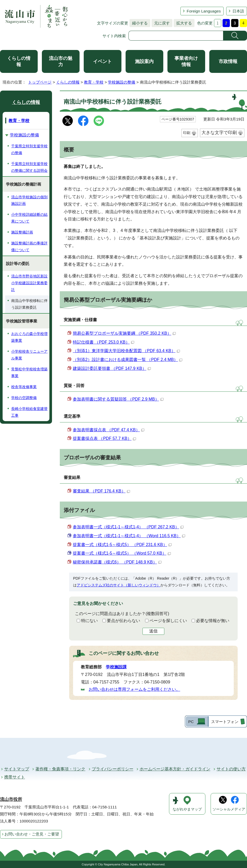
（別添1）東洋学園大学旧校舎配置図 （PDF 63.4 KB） (126, 351)
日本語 (238, 11)
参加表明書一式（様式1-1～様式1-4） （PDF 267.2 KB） (128, 527)
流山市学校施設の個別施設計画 (29, 200)
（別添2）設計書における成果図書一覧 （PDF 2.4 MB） (128, 360)
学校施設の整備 (122, 82)
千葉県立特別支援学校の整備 (29, 149)
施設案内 (144, 61)
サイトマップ (17, 769)
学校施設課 (116, 667)
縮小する (139, 23)
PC (191, 722)
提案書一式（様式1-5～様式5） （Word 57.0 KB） (122, 553)
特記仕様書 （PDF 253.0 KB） (103, 342)
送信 (153, 631)
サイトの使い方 (231, 769)
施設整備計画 (22, 232)
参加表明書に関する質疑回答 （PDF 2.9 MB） (118, 399)
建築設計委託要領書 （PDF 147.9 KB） (112, 368)
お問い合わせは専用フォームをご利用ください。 (134, 689)
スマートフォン (225, 722)
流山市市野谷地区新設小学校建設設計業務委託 (29, 283)
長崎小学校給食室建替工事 (29, 412)
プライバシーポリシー (113, 769)
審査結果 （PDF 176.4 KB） (101, 491)
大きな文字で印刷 (219, 133)
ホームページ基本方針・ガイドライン (175, 769)
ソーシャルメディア (229, 809)
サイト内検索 (114, 36)
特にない (89, 621)
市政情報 (228, 61)
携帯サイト (15, 777)
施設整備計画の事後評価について (29, 246)
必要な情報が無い (213, 621)
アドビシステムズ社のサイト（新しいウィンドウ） (119, 585)
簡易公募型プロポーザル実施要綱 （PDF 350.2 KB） (124, 333)
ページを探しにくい (168, 621)
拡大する (183, 23)
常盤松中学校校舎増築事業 (29, 372)
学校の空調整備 (24, 398)
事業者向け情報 (186, 61)
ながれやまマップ (187, 809)
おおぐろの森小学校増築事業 (29, 337)
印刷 (187, 133)
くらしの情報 (19, 61)
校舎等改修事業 (24, 387)
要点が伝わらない (123, 621)
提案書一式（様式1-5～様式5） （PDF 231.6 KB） (122, 545)
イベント (102, 61)
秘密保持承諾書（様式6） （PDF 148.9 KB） (117, 562)
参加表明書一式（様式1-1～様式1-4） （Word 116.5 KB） (129, 536)
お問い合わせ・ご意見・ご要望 (32, 834)
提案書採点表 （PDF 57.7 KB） (104, 438)
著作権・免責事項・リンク (60, 769)
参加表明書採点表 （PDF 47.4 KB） (109, 430)
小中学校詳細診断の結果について (29, 218)
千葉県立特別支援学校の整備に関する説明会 (29, 167)
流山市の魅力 (61, 61)
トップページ (40, 82)
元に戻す (161, 23)
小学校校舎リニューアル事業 (29, 355)
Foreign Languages (204, 11)
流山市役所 (11, 799)
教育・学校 (94, 82)
